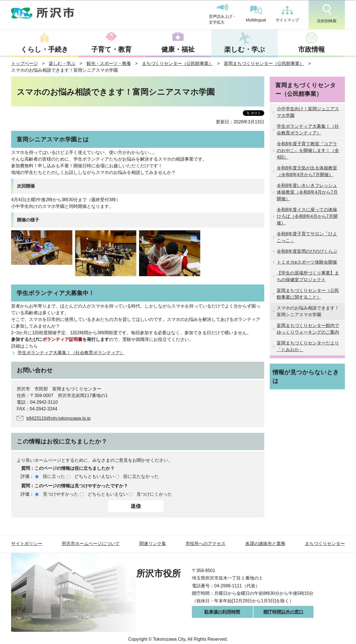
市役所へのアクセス (206, 544)
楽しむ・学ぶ (245, 49)
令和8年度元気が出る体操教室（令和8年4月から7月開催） (307, 171)
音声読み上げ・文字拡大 (222, 14)
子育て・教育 (111, 49)
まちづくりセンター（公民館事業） (177, 63)
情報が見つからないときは (306, 376)
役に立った (54, 476)
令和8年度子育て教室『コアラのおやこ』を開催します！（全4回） (308, 150)
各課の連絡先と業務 (265, 544)
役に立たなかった (141, 476)
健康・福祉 (178, 49)
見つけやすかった (61, 494)
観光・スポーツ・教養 (109, 63)
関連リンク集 (153, 544)
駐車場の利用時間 (222, 612)
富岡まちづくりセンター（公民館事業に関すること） (308, 294)
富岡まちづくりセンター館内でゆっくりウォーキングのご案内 (308, 329)
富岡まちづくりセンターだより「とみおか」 (308, 346)
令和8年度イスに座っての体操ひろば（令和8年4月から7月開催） (307, 216)
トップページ (24, 63)
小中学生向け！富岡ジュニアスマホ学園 (308, 112)
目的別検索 (327, 14)
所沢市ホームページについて (91, 544)
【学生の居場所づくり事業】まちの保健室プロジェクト (308, 276)
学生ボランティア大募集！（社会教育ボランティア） (71, 353)
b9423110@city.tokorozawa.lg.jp (58, 418)
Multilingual (256, 14)
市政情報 (311, 49)
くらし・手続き (44, 49)
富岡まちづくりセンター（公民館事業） (264, 63)
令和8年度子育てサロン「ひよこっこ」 (307, 237)
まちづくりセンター (325, 544)
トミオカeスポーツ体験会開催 (307, 262)
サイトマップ (287, 14)
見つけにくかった (154, 494)
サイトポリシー (27, 544)
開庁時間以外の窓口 (283, 612)
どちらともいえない (94, 476)
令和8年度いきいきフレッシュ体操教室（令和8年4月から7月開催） (307, 192)
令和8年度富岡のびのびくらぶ (307, 251)
